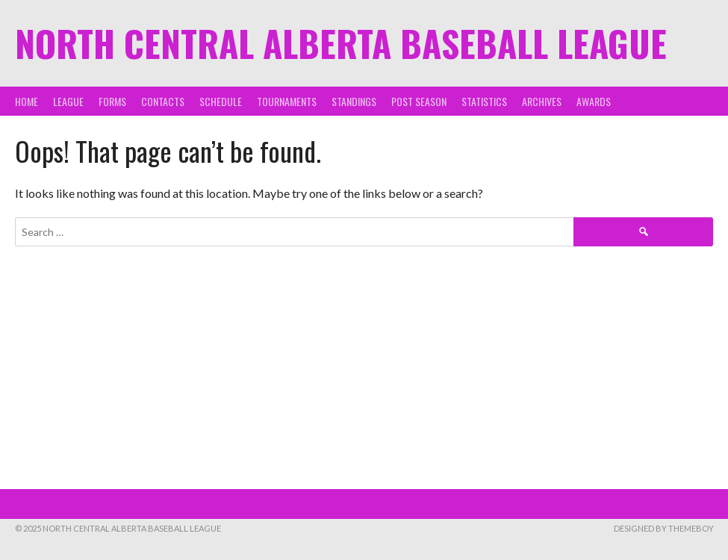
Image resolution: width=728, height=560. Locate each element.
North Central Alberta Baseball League (341, 43)
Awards (594, 101)
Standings (354, 101)
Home (27, 101)
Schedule (221, 101)
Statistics (484, 101)
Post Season (419, 101)
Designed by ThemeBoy (664, 528)
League (68, 101)
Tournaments (287, 101)
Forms (112, 101)
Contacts (163, 101)
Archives (542, 101)
